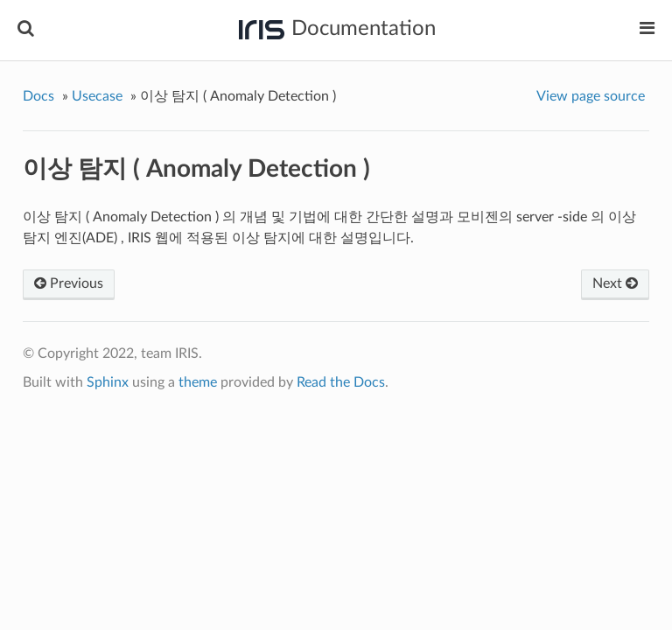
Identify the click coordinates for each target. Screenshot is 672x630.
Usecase (97, 96)
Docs (38, 96)
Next (615, 283)
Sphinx (108, 382)
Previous (69, 283)
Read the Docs (341, 382)
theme (198, 382)
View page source (591, 96)
